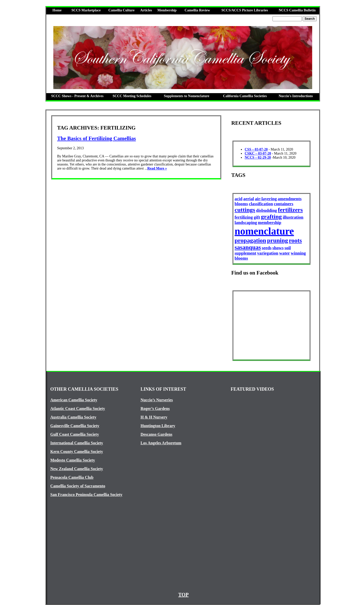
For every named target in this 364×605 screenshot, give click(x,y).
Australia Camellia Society (73, 417)
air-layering (266, 199)
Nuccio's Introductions (296, 96)
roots (295, 240)
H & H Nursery (154, 417)
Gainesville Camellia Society (75, 426)
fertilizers (290, 210)
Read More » (157, 168)
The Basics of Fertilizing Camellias (96, 138)
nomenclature (264, 231)
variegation (268, 253)
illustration (293, 217)
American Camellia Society (74, 400)
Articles (146, 10)
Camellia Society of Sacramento (78, 486)
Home (57, 10)
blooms (241, 204)
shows (278, 248)
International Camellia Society (77, 443)
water (284, 253)
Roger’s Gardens (155, 409)
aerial (248, 199)
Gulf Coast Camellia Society (75, 434)
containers (283, 204)
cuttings (245, 210)
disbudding (267, 210)
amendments (290, 199)
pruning (277, 240)
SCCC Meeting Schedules (132, 96)
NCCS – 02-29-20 (258, 158)
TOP (183, 595)
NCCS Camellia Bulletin (297, 10)
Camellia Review (197, 10)
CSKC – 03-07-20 (258, 153)
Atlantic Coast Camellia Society (78, 409)
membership (269, 223)
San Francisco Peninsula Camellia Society (86, 495)
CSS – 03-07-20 (256, 149)
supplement (245, 253)
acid (238, 199)
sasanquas (248, 247)
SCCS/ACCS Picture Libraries (245, 10)
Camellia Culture (122, 10)
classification (261, 204)
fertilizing (244, 217)
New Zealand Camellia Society (77, 469)
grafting (271, 217)
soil (288, 248)
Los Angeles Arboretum (161, 443)
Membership (167, 10)
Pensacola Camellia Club (72, 477)
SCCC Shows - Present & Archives (77, 96)
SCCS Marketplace (86, 10)
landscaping (246, 223)
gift (257, 217)
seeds (267, 248)
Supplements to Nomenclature (187, 96)
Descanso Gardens (156, 434)
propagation (250, 240)
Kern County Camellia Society (77, 452)
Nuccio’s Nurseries (157, 400)
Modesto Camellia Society (73, 460)
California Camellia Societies (245, 96)
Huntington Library (158, 426)
